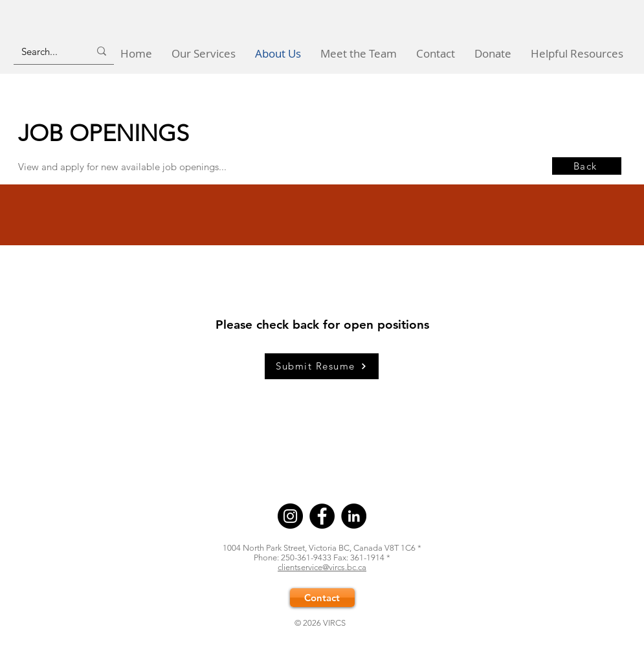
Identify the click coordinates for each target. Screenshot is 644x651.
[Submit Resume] (322, 366)
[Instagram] (290, 516)
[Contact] (322, 598)
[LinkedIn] (354, 516)
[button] (204, 53)
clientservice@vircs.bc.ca (322, 567)
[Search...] (46, 51)
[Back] (587, 166)
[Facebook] (322, 516)
